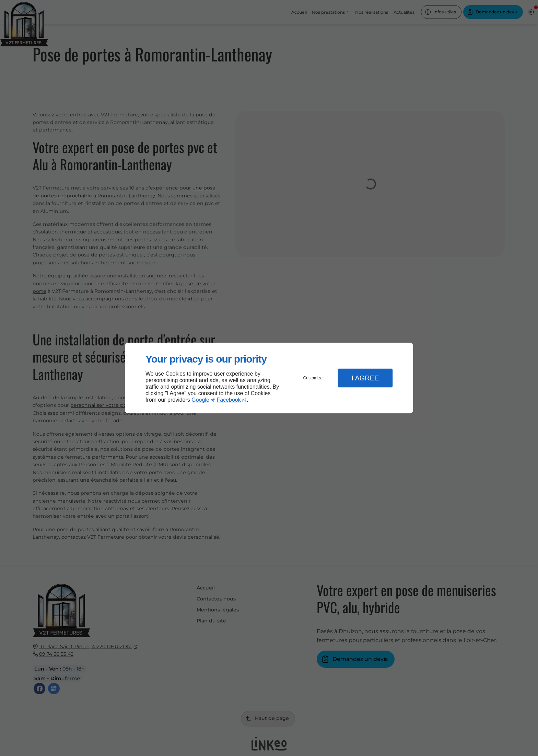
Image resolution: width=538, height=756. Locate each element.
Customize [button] (313, 378)
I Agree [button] (365, 378)
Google (200, 400)
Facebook (229, 400)
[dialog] (269, 378)
